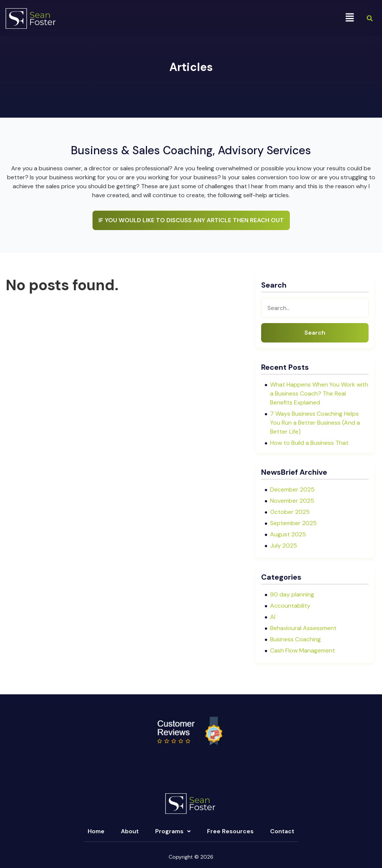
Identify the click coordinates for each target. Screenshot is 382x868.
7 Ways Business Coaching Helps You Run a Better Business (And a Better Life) (315, 423)
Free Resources (230, 831)
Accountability (290, 606)
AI (273, 617)
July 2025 (284, 545)
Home (96, 831)
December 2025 (292, 489)
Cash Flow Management (303, 650)
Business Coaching (295, 639)
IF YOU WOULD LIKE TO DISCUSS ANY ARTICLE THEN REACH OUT (191, 220)
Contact (282, 831)
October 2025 (290, 512)
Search (315, 333)
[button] (350, 18)
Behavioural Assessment (303, 628)
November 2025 (292, 501)
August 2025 (288, 534)
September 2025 (293, 523)
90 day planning (292, 594)
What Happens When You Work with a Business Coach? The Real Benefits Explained (319, 393)
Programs (173, 831)
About (130, 831)
